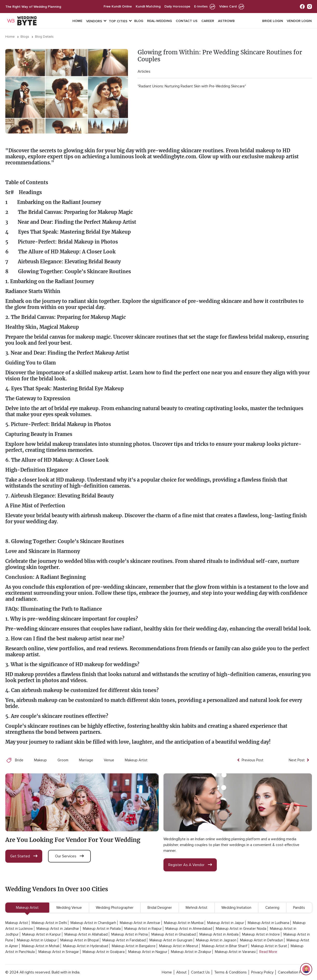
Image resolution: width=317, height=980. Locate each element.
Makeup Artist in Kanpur (42, 934)
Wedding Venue (69, 908)
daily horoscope (177, 6)
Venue (109, 760)
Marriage (86, 760)
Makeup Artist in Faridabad (124, 940)
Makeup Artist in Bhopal (80, 940)
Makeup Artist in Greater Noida (241, 929)
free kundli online (118, 6)
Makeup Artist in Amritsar (140, 923)
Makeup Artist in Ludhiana (268, 923)
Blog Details (44, 37)
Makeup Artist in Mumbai (184, 923)
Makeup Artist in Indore (261, 934)
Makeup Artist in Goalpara (104, 952)
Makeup (40, 760)
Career (208, 21)
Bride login (273, 21)
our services (69, 856)
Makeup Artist (136, 760)
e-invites (205, 6)
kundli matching (148, 6)
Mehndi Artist (197, 908)
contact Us (200, 972)
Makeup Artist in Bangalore (134, 946)
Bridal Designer (160, 908)
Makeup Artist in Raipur (143, 929)
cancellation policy (293, 972)
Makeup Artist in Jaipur (226, 923)
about (181, 972)
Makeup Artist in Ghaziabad (174, 934)
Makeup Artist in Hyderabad (86, 946)
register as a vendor (190, 865)
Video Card (232, 6)
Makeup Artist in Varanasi (235, 952)
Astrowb (226, 21)
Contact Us (187, 21)
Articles (144, 71)
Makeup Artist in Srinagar (59, 952)
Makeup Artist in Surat (269, 946)
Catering (272, 908)
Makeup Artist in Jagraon (216, 940)
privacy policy (262, 972)
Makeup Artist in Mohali (41, 946)
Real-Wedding (159, 21)
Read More (268, 952)
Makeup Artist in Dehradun (261, 940)
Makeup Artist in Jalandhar (58, 929)
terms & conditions (230, 972)
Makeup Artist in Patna (130, 934)
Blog (139, 21)
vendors (94, 21)
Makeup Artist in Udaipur (37, 940)
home (167, 972)
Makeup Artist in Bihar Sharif (225, 946)
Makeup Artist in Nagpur (148, 952)
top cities (118, 21)
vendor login (299, 21)
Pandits (299, 908)
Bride (19, 760)
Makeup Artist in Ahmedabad (189, 929)
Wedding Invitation (236, 908)
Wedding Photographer (115, 908)
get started (24, 856)
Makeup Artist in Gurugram (171, 940)
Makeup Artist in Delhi (49, 923)
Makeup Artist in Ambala (219, 934)
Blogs (25, 37)
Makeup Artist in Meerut (179, 946)
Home (77, 21)
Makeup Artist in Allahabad (86, 934)
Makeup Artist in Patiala (102, 929)
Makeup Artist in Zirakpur (191, 952)
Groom (63, 760)
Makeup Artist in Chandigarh (93, 923)
